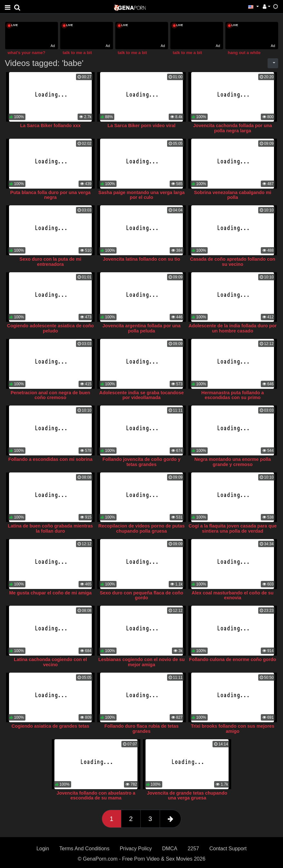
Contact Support (228, 849)
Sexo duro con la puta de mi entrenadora (51, 262)
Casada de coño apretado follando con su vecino (233, 262)
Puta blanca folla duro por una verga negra (50, 195)
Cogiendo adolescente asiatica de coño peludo (51, 328)
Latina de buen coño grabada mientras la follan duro (51, 528)
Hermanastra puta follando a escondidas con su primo (232, 395)
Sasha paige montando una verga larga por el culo (142, 195)
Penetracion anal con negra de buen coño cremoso (50, 395)
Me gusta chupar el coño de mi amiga (51, 593)
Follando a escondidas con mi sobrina (50, 459)
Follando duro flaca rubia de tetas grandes (141, 729)
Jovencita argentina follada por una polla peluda (141, 328)
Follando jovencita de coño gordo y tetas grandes (141, 462)
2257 (193, 849)
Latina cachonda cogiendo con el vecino (50, 662)
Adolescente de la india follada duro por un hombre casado (233, 328)
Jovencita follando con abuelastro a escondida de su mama (96, 796)
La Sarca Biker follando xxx (51, 126)
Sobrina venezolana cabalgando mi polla (233, 195)
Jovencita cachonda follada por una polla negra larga (233, 128)
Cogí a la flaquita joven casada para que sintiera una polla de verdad (233, 528)
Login (43, 849)
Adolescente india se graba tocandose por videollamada (141, 395)
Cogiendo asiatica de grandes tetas (51, 726)
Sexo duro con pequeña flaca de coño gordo (141, 595)
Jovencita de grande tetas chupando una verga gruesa (187, 796)
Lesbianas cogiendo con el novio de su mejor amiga (142, 662)
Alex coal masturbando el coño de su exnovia (232, 595)
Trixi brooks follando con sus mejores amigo (233, 729)
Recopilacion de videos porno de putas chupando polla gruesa (142, 528)
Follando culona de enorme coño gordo (232, 659)
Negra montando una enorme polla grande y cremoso (233, 462)
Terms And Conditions (84, 849)
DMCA (170, 849)
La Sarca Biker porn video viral (141, 126)
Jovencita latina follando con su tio (142, 259)
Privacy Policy (136, 849)
